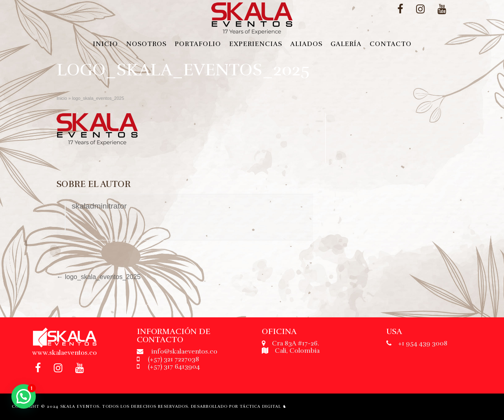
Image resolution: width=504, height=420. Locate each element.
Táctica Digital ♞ (263, 407)
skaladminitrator (99, 206)
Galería (346, 44)
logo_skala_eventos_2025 (99, 277)
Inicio (105, 44)
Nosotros (146, 44)
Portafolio (198, 44)
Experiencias (256, 44)
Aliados (306, 44)
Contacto (391, 44)
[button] (24, 396)
